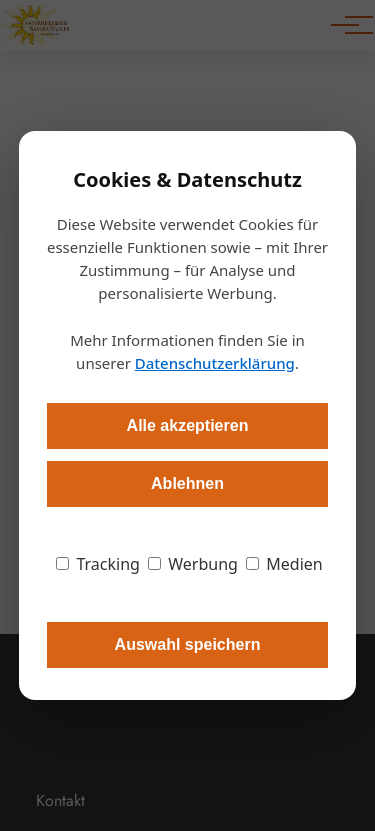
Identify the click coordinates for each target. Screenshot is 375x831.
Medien (284, 564)
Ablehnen (187, 483)
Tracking (98, 564)
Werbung (193, 564)
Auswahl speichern (188, 644)
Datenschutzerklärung (215, 363)
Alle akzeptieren (188, 425)
